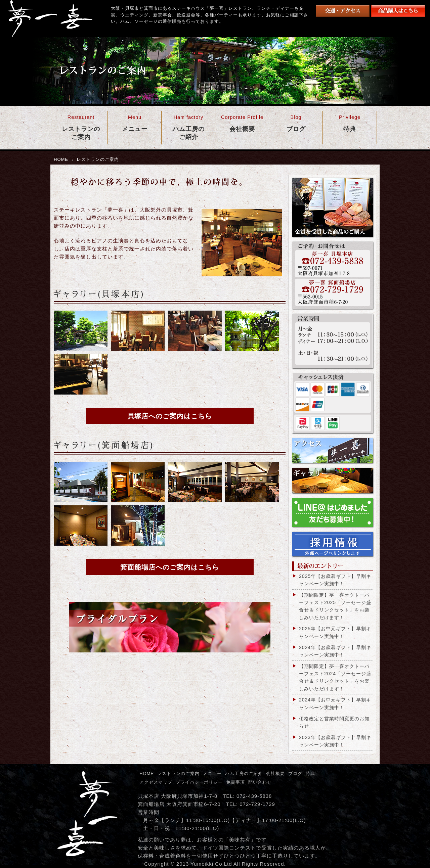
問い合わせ (260, 782)
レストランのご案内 (178, 773)
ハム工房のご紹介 (244, 773)
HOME (61, 159)
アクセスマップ (156, 782)
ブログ (295, 773)
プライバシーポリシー (199, 782)
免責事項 (235, 782)
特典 (310, 773)
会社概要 (275, 773)
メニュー (212, 773)
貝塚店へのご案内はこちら (170, 416)
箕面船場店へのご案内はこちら (170, 567)
